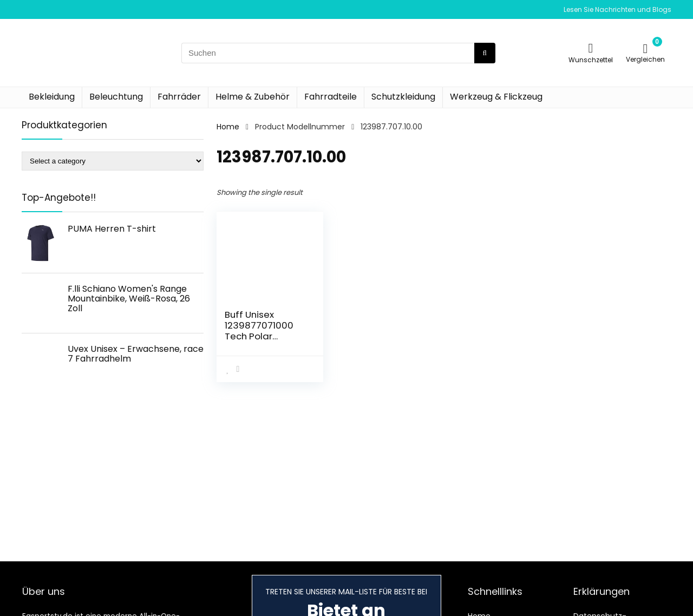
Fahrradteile (331, 97)
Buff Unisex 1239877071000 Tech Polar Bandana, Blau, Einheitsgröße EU (262, 336)
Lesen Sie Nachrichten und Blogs (617, 9)
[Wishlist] (591, 48)
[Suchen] (485, 53)
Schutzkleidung (403, 97)
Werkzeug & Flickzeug (496, 97)
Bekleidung (52, 97)
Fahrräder (179, 97)
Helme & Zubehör (253, 97)
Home (228, 127)
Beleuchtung (116, 97)
